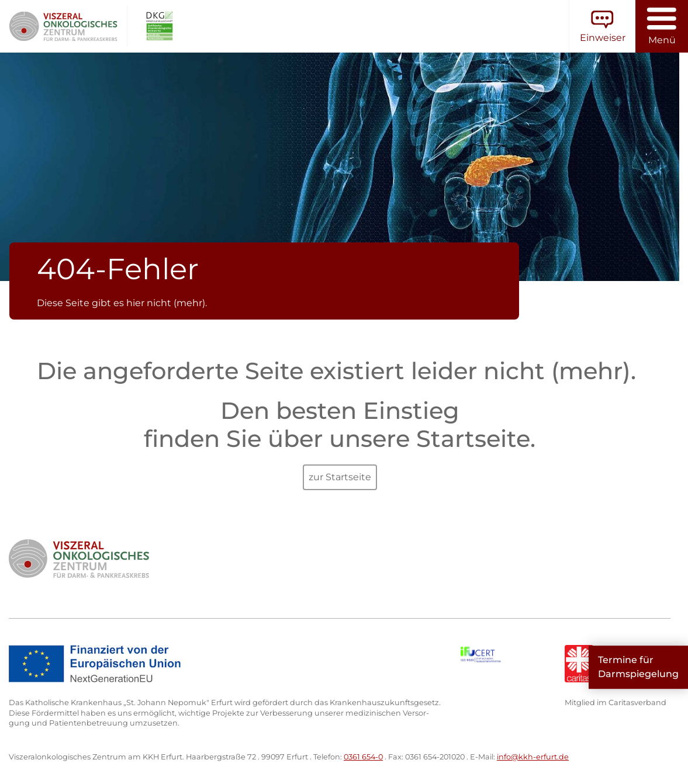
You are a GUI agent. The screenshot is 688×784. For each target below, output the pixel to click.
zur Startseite (340, 477)
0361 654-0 (363, 757)
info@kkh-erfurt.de (533, 757)
